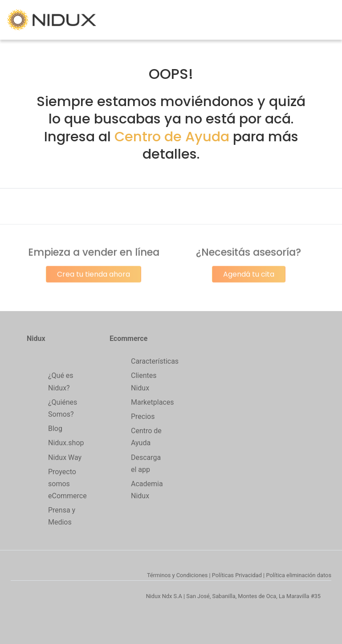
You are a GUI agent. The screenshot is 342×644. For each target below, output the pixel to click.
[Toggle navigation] (330, 20)
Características (155, 361)
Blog (55, 429)
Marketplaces (152, 402)
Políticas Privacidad (237, 575)
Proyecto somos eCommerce (67, 484)
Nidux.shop (66, 443)
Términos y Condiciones (177, 575)
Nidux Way (65, 457)
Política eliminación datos (299, 575)
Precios (143, 416)
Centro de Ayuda (172, 137)
